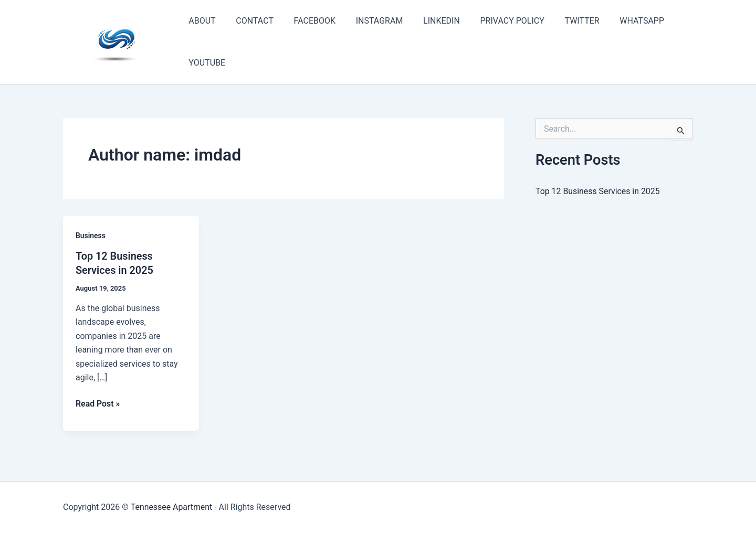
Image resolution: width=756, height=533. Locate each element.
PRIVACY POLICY (493, 21)
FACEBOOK (306, 21)
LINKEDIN (426, 21)
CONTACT (249, 21)
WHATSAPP (616, 21)
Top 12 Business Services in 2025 (598, 191)
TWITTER (559, 21)
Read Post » (98, 403)
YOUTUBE (205, 63)
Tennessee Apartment (171, 507)
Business (91, 236)
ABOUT (200, 21)
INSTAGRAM (367, 21)
